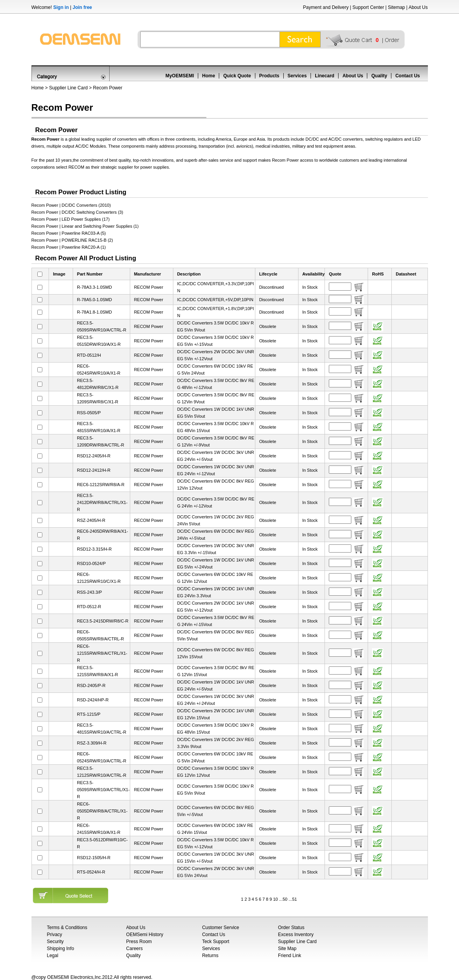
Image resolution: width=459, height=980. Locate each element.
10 (276, 899)
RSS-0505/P (89, 413)
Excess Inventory (296, 935)
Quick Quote (237, 76)
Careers (135, 949)
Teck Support (216, 942)
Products (269, 76)
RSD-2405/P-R (91, 685)
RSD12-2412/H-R (94, 470)
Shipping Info (61, 949)
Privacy (55, 935)
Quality (379, 76)
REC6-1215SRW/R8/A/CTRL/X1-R (102, 653)
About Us (418, 7)
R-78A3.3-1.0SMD (94, 287)
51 (295, 899)
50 (285, 899)
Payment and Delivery (326, 7)
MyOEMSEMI (180, 76)
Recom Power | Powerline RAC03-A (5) (69, 233)
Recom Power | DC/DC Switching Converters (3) (77, 212)
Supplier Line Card (68, 88)
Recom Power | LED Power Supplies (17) (71, 219)
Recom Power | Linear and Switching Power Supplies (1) (85, 226)
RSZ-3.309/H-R (92, 743)
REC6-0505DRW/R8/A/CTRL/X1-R (102, 811)
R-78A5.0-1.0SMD (94, 300)
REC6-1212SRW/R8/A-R (101, 485)
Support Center (368, 7)
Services (297, 76)
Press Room (139, 942)
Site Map (287, 949)
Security (55, 942)
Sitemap (396, 7)
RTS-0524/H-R (91, 872)
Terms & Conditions (67, 928)
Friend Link (289, 956)
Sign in (61, 7)
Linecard (325, 76)
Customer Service (221, 928)
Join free (82, 7)
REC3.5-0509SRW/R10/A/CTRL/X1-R (103, 790)
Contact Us (408, 76)
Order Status (291, 928)
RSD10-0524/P (91, 563)
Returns (210, 956)
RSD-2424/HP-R (93, 700)
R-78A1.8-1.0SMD (94, 312)
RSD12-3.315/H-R (94, 549)
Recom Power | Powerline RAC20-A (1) (69, 247)
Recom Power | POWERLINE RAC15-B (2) (72, 240)
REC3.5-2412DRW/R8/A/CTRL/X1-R (102, 502)
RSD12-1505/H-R (94, 858)
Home (209, 76)
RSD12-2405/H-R (94, 456)
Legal (53, 956)
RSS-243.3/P (89, 592)
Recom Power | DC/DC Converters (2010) (71, 205)
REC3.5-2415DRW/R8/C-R (103, 621)
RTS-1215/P (89, 714)
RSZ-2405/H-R (91, 520)
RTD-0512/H (89, 355)
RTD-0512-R (89, 607)
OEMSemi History (145, 935)
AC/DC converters (346, 139)
